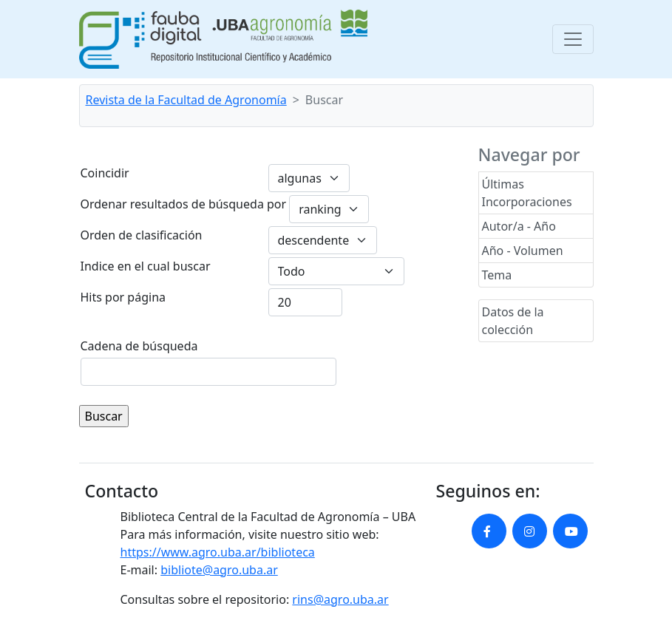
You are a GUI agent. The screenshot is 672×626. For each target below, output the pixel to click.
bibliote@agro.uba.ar (219, 570)
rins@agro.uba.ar (340, 599)
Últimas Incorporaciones (527, 193)
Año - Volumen (523, 251)
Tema (497, 275)
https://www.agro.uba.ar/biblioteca (218, 552)
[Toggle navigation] (573, 39)
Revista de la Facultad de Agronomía (186, 100)
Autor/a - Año (519, 226)
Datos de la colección (513, 321)
